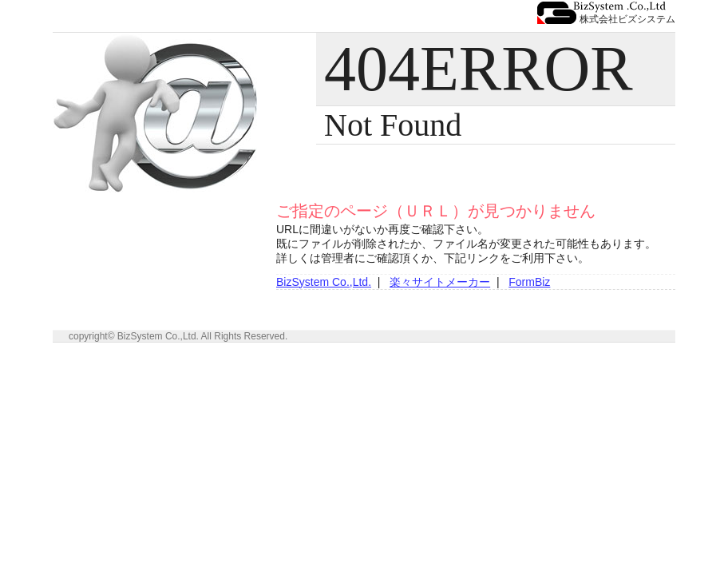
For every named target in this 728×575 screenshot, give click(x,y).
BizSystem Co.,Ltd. (324, 282)
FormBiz (529, 282)
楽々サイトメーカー (440, 282)
